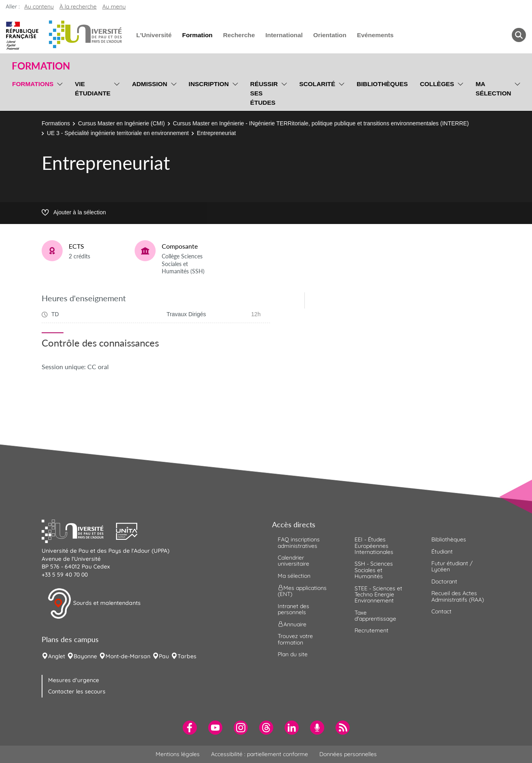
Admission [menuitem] (149, 84)
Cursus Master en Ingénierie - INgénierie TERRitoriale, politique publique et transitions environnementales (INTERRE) (321, 123)
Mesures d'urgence (74, 680)
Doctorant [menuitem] (444, 581)
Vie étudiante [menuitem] (93, 89)
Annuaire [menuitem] (292, 624)
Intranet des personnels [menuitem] (293, 609)
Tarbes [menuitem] (187, 656)
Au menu (114, 6)
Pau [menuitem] (164, 656)
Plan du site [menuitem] (293, 654)
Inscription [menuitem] (209, 84)
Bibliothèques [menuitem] (382, 84)
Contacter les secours (77, 691)
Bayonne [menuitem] (85, 656)
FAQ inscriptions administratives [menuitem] (299, 542)
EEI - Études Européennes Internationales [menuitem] (374, 546)
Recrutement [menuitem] (372, 630)
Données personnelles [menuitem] (348, 754)
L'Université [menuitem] (154, 35)
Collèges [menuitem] (437, 84)
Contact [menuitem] (441, 611)
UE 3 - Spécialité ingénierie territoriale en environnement (118, 133)
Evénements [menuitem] (375, 35)
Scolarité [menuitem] (317, 84)
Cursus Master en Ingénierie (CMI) (121, 123)
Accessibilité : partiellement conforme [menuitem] (260, 754)
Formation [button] (41, 66)
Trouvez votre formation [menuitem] (295, 639)
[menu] (58, 92)
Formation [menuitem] (197, 35)
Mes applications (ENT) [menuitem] (302, 591)
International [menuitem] (284, 35)
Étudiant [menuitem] (442, 552)
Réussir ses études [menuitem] (264, 93)
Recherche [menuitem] (239, 35)
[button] (79, 531)
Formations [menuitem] (33, 84)
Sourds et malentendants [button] (94, 604)
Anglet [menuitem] (57, 656)
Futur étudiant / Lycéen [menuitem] (452, 566)
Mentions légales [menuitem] (178, 754)
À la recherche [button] (78, 6)
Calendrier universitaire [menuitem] (293, 561)
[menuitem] (190, 728)
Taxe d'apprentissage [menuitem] (375, 616)
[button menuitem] (519, 35)
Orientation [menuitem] (330, 35)
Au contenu (39, 6)
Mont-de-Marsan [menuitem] (128, 656)
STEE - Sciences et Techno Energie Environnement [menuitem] (378, 595)
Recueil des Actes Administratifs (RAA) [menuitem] (458, 596)
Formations (56, 123)
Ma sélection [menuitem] (493, 89)
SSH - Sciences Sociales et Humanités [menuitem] (374, 570)
